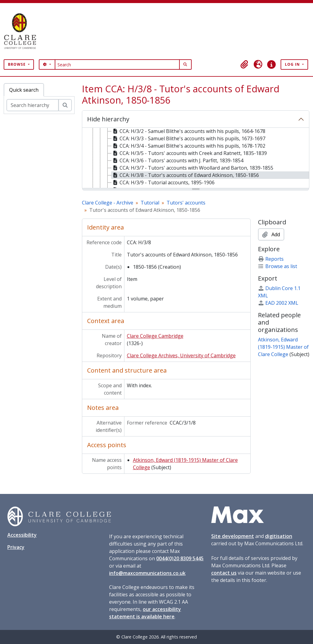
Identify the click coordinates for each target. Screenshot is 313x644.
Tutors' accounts (186, 203)
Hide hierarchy (108, 119)
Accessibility (22, 535)
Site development (233, 536)
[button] (245, 64)
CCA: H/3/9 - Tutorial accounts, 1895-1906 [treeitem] (163, 182)
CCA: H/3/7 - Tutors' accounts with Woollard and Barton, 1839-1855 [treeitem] (192, 168)
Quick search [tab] (24, 90)
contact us (224, 573)
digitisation (279, 536)
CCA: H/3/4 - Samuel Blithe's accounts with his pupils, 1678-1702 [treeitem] (188, 146)
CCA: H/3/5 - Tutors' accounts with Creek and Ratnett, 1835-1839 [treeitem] (189, 153)
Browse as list (278, 266)
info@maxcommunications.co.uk (147, 573)
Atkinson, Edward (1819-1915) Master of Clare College (283, 347)
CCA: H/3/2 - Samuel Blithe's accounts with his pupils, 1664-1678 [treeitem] (188, 131)
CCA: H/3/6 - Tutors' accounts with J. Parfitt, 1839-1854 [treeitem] (177, 160)
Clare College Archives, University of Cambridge (181, 355)
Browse (17, 64)
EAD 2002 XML (278, 303)
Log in (293, 64)
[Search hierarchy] (33, 105)
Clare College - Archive (108, 203)
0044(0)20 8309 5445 (180, 558)
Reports (271, 259)
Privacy (16, 547)
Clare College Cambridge (155, 336)
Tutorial (150, 203)
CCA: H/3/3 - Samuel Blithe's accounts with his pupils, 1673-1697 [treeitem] (188, 138)
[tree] (196, 158)
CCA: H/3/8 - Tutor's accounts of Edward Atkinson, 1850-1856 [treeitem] (185, 175)
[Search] (117, 64)
